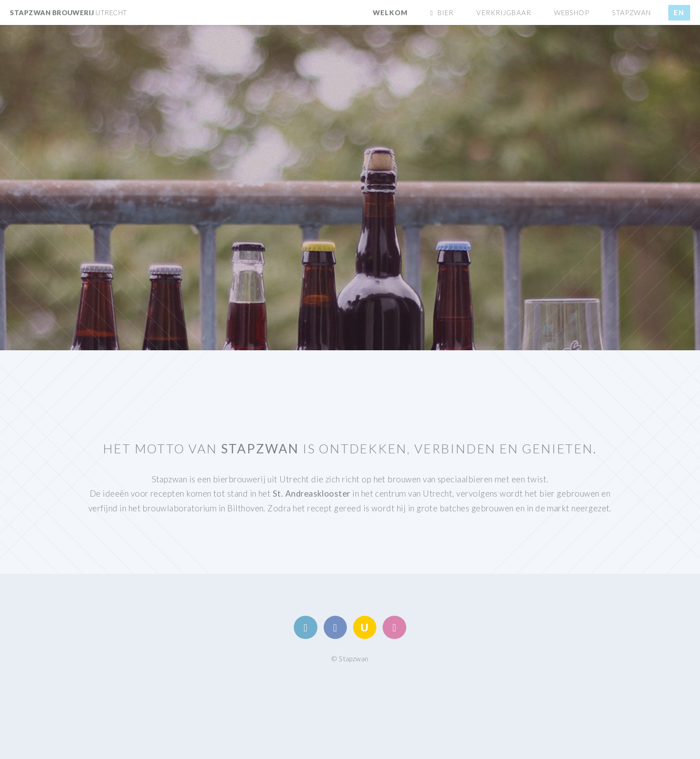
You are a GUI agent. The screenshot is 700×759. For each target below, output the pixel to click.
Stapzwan (632, 12)
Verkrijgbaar (504, 12)
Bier (446, 12)
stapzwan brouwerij (68, 12)
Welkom (390, 12)
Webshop (572, 12)
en (679, 12)
